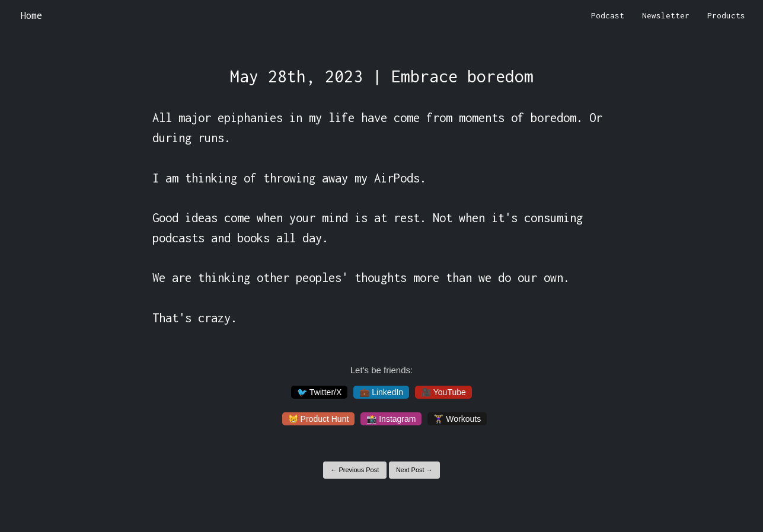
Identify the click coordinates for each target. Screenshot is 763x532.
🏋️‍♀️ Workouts (457, 419)
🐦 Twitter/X (319, 392)
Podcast (608, 15)
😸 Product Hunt (319, 419)
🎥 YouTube (443, 392)
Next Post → (414, 470)
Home (31, 15)
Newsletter (666, 15)
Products (726, 15)
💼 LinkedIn (381, 392)
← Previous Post (355, 470)
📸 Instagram (391, 419)
